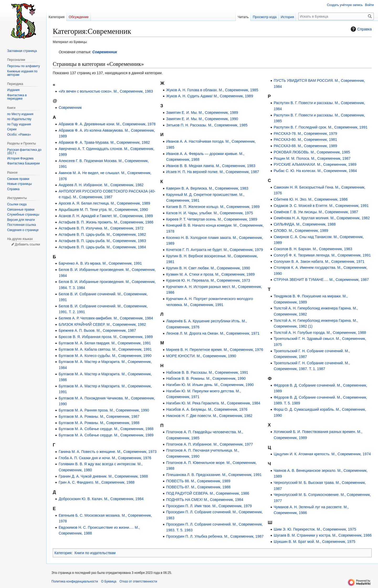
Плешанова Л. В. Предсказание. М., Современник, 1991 (214, 475)
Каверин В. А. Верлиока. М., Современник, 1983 (207, 188)
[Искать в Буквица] (336, 16)
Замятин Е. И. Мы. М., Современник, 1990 (202, 119)
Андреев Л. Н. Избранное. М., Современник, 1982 (101, 185)
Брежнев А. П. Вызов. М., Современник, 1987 (97, 330)
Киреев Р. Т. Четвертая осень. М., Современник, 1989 (212, 219)
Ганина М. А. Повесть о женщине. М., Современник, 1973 (107, 452)
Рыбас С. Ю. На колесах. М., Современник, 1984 (315, 171)
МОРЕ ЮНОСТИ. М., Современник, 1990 (201, 356)
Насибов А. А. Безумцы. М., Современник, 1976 (207, 409)
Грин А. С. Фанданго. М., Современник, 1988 (96, 482)
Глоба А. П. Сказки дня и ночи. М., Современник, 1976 (105, 458)
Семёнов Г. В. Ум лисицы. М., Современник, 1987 (316, 212)
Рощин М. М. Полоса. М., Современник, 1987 (312, 158)
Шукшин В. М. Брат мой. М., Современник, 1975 (315, 542)
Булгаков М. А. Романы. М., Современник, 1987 (99, 416)
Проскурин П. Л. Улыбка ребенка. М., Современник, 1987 (215, 536)
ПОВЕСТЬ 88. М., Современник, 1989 (198, 481)
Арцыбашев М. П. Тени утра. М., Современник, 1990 (103, 210)
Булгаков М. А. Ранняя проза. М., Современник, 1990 (104, 410)
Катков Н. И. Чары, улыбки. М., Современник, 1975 (210, 213)
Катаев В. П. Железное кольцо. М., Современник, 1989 (213, 207)
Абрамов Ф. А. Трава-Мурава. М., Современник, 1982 (104, 142)
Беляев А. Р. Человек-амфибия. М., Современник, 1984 (106, 318)
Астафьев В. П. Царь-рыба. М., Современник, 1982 (102, 234)
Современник (105, 52)
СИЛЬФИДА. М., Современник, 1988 (305, 224)
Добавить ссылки (27, 244)
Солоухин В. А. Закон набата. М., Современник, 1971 (319, 261)
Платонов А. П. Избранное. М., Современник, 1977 (209, 444)
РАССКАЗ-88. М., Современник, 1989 (305, 146)
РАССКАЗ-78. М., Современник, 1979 (305, 133)
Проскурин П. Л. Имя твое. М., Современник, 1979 (209, 506)
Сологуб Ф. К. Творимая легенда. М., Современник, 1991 (322, 255)
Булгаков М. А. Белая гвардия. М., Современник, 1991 (105, 343)
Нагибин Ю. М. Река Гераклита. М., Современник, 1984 (213, 403)
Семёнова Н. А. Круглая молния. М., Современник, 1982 (322, 218)
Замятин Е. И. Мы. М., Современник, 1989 (202, 113)
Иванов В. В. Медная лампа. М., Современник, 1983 (211, 166)
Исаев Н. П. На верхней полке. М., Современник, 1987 (212, 172)
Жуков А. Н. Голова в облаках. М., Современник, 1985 (212, 90)
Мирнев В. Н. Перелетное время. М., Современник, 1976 (215, 350)
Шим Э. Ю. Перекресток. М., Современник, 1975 (315, 529)
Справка (361, 29)
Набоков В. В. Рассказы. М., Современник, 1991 (207, 372)
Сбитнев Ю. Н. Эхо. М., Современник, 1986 (311, 199)
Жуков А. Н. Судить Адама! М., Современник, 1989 (210, 96)
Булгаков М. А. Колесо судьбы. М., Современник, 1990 (105, 356)
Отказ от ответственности (138, 581)
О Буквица (109, 581)
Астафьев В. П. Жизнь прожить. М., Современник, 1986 (106, 222)
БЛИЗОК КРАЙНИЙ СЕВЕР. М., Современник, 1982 (102, 324)
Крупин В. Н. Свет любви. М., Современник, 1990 (208, 268)
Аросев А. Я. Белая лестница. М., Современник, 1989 (104, 203)
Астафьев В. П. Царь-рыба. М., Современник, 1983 (102, 241)
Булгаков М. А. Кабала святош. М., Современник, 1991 (105, 349)
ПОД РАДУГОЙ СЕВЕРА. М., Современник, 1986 (208, 493)
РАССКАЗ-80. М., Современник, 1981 (305, 140)
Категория (63, 553)
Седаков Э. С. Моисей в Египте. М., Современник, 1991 (321, 206)
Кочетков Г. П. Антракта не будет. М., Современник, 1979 (215, 250)
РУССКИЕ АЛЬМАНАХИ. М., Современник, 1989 (315, 164)
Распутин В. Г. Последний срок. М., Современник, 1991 (321, 127)
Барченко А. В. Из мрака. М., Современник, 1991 (100, 263)
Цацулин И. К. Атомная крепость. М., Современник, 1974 (322, 454)
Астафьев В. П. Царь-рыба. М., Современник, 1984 (102, 247)
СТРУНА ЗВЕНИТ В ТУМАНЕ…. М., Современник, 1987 (321, 280)
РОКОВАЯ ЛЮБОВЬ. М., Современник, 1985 (312, 152)
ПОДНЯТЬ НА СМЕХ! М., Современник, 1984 (205, 500)
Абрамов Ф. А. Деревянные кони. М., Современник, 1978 (107, 124)
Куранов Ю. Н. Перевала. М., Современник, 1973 (208, 280)
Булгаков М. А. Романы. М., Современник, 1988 (99, 423)
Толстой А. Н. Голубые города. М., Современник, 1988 (320, 333)
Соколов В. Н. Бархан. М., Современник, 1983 (313, 249)
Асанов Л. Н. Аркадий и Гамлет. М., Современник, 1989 (106, 216)
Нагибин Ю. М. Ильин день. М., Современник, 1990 (210, 385)
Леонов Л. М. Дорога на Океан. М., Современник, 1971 (213, 333)
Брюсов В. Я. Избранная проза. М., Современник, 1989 (106, 337)
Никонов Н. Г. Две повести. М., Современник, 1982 (209, 416)
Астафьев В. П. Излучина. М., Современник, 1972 (101, 228)
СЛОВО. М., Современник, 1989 (301, 231)
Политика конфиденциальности (75, 581)
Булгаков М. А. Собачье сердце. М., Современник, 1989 (106, 435)
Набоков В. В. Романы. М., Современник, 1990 (206, 378)
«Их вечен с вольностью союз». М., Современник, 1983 (106, 91)
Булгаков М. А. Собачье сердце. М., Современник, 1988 (106, 429)
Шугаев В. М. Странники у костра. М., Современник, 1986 (323, 535)
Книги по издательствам (95, 553)
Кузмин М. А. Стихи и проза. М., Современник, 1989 (210, 274)
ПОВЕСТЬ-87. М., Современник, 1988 (198, 487)
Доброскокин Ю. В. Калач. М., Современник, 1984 (101, 499)
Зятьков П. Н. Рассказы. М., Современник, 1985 (207, 125)
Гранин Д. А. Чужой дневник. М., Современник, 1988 (103, 476)
